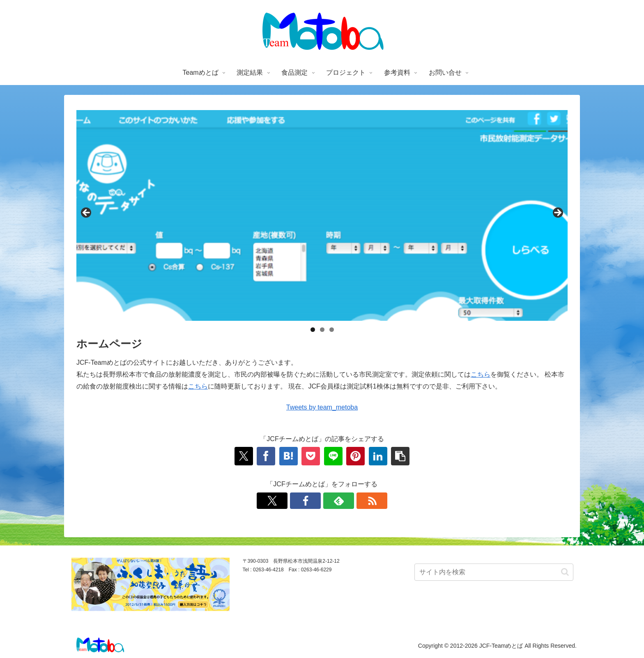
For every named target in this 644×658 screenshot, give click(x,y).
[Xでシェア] (244, 456)
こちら (481, 374)
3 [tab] (332, 330)
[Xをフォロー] (272, 501)
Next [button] (557, 213)
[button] (400, 456)
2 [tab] (322, 330)
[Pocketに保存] (311, 456)
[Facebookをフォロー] (305, 501)
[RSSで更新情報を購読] (372, 501)
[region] (322, 215)
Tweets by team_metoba (322, 407)
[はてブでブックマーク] (289, 456)
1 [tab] (313, 330)
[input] (494, 572)
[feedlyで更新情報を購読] (339, 501)
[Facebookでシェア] (266, 456)
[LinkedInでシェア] (378, 456)
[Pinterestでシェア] (355, 456)
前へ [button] (87, 213)
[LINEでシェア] (333, 456)
